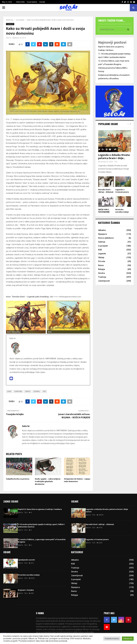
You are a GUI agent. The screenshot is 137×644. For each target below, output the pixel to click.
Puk (44, 391)
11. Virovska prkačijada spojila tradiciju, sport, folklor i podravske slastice (41, 526)
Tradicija (102, 277)
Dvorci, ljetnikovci (106, 238)
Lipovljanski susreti (26, 560)
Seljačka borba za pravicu (18, 479)
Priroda (102, 261)
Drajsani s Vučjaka (26, 590)
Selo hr (9, 38)
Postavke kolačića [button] (112, 639)
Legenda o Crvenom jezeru (122, 191)
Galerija (102, 242)
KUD (100, 250)
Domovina (18, 391)
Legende (102, 254)
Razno (101, 265)
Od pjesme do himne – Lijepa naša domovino (77, 480)
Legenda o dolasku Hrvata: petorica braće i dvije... (114, 157)
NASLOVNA (20, 2)
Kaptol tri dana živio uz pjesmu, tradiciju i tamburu (40, 509)
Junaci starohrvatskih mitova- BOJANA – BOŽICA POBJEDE (74, 416)
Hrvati (28, 391)
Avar (9, 391)
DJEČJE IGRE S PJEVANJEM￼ (104, 211)
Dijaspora (102, 234)
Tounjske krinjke (15, 414)
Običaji (101, 257)
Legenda (37, 391)
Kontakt (42, 2)
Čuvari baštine (32, 2)
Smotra (101, 273)
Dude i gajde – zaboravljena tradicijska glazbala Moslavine (48, 481)
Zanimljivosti (104, 281)
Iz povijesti (10, 24)
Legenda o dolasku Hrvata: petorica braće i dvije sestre (107, 510)
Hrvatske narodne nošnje (122, 211)
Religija (102, 269)
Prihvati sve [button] (128, 639)
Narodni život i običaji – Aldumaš (106, 191)
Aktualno (102, 230)
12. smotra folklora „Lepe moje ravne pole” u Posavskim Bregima (42, 541)
